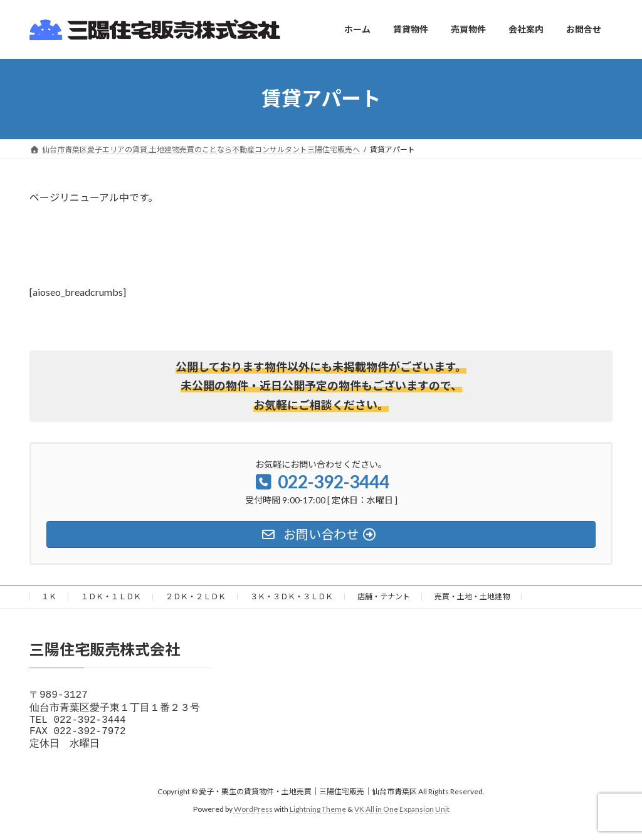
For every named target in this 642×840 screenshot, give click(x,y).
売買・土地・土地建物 (472, 596)
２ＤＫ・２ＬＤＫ (196, 596)
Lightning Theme (318, 818)
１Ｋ (49, 596)
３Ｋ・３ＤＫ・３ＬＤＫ (292, 596)
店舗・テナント (384, 596)
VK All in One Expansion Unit (402, 818)
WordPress (253, 818)
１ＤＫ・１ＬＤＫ (111, 596)
